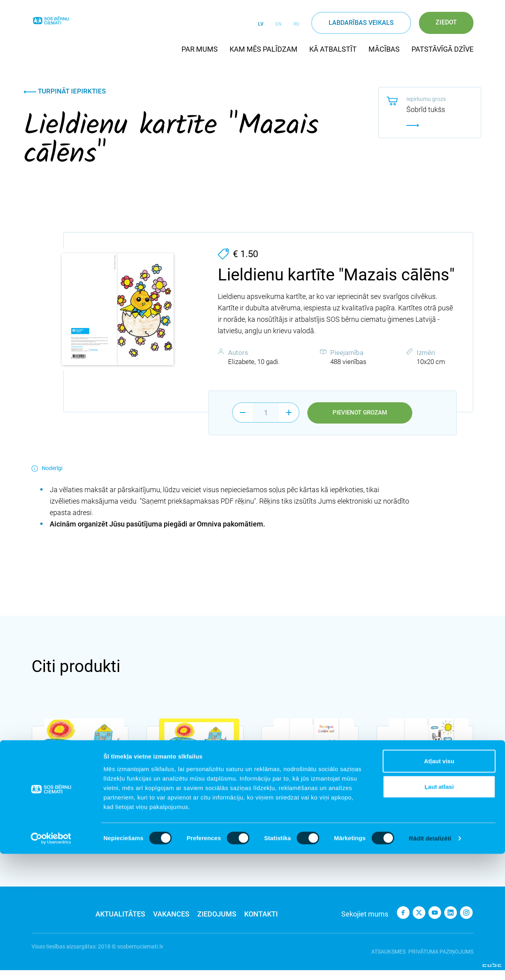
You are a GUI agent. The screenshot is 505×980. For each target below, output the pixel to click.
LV (261, 24)
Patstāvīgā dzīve (442, 49)
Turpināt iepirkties (65, 91)
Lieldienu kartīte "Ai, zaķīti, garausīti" (425, 801)
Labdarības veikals (361, 23)
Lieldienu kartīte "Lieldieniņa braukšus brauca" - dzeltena (189, 805)
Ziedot (446, 22)
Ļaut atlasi (439, 913)
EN (279, 24)
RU (296, 24)
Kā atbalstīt (333, 49)
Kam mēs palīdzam (264, 49)
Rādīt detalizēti (430, 964)
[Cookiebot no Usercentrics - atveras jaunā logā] (51, 965)
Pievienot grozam (360, 413)
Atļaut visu (439, 887)
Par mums (200, 49)
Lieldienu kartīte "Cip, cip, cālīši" (308, 801)
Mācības (384, 49)
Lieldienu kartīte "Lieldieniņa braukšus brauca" (74, 805)
